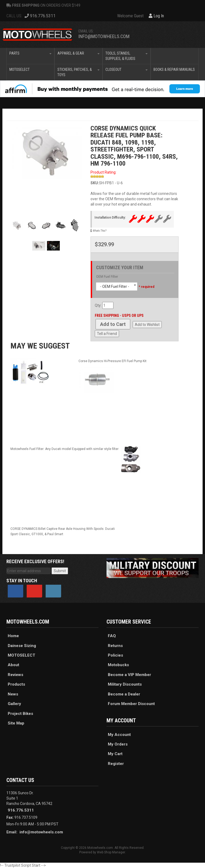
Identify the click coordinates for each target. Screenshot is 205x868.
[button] (30, 56)
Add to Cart (113, 324)
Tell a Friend (107, 334)
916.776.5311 (21, 810)
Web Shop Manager (111, 852)
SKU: (95, 183)
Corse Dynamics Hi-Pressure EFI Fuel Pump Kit (113, 361)
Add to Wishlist (147, 325)
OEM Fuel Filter (107, 277)
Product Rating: (103, 172)
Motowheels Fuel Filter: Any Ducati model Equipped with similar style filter (64, 449)
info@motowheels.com (104, 36)
